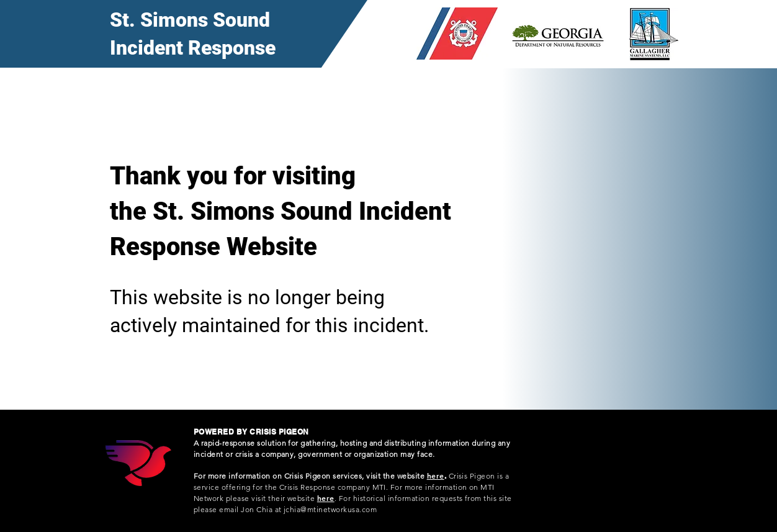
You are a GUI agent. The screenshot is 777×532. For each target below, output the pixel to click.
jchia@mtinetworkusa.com (330, 509)
